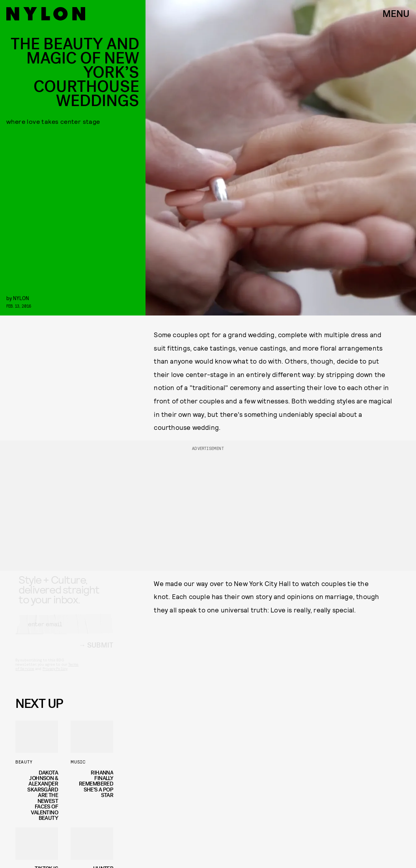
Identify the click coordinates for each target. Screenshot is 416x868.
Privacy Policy (55, 676)
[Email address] (64, 631)
